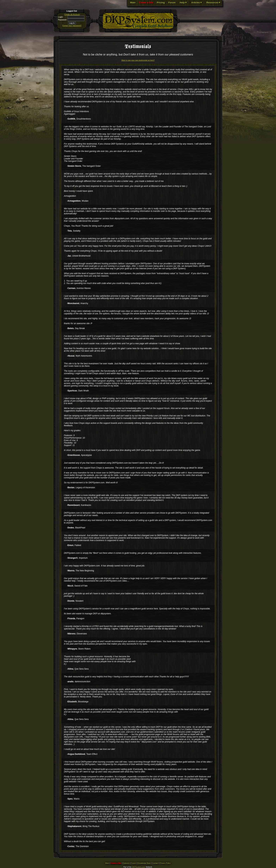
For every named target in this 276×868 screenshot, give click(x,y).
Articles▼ (197, 3)
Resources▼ (214, 3)
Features (126, 863)
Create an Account (72, 14)
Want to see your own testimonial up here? (138, 60)
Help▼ (183, 3)
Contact (155, 863)
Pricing (161, 3)
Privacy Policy (165, 863)
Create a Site (146, 3)
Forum (172, 3)
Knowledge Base (144, 863)
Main (133, 3)
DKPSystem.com (139, 867)
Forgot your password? (72, 26)
